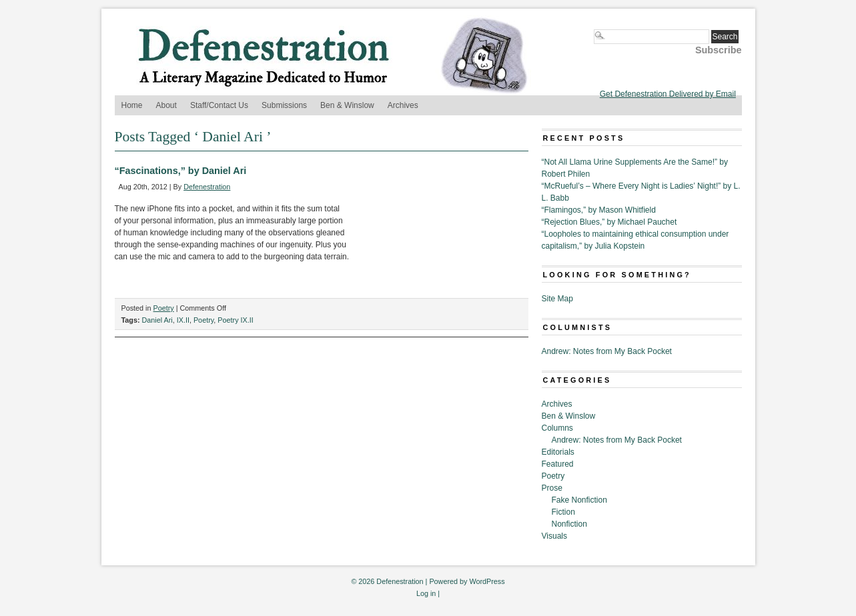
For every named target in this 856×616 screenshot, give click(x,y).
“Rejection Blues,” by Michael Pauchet (609, 222)
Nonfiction (569, 524)
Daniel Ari (157, 320)
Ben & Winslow (347, 105)
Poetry (164, 308)
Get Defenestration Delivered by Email (668, 94)
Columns (557, 428)
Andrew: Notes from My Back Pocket (607, 351)
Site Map (557, 299)
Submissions (284, 105)
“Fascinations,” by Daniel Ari (181, 171)
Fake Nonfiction (579, 500)
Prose (552, 488)
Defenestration (207, 187)
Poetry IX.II (235, 320)
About (166, 105)
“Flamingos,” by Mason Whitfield (599, 210)
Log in (426, 593)
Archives (403, 105)
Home (132, 105)
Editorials (558, 452)
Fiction (563, 512)
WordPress (487, 581)
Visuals (554, 536)
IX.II (183, 320)
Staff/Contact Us (219, 105)
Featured (558, 464)
